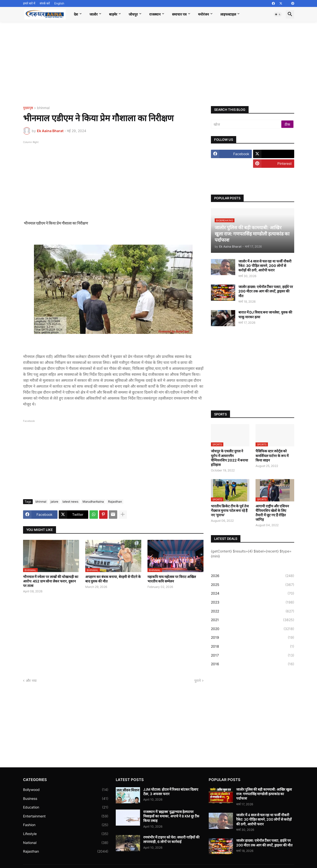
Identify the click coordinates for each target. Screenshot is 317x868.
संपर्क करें (45, 3)
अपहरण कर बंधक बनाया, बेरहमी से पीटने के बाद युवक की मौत (113, 579)
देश (76, 14)
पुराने (198, 680)
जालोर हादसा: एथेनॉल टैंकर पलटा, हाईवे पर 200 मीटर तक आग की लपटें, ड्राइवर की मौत (266, 291)
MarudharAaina (93, 502)
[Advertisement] (159, 64)
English (59, 3)
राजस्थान (155, 14)
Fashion (66, 825)
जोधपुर (133, 14)
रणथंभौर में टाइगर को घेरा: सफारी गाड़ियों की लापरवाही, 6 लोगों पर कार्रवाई (171, 839)
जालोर (94, 14)
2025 (253, 585)
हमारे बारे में (29, 3)
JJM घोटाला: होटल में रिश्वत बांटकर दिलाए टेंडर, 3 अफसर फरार (171, 792)
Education (66, 807)
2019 (253, 637)
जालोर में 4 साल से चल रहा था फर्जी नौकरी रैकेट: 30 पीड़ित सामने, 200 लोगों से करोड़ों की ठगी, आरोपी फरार (265, 266)
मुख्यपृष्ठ (28, 108)
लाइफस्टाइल (228, 14)
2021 (253, 620)
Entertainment (66, 816)
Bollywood (66, 790)
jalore (54, 502)
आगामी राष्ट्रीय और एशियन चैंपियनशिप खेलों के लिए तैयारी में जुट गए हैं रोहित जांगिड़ (272, 513)
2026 (253, 576)
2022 (253, 611)
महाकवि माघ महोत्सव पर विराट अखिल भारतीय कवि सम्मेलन (172, 579)
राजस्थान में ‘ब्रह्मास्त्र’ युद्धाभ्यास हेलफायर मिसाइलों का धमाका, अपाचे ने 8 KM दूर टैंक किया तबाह (171, 816)
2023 (253, 602)
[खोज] (246, 124)
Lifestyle (66, 834)
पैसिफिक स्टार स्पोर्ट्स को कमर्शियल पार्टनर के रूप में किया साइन (272, 455)
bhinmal (43, 108)
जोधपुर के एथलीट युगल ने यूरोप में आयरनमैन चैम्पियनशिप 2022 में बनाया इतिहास (230, 458)
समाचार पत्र (179, 14)
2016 (253, 664)
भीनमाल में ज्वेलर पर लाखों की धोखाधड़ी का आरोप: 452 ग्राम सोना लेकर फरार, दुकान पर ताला (51, 581)
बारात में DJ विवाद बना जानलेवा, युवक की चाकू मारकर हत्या (265, 314)
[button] (278, 14)
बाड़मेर (113, 14)
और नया (31, 680)
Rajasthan (115, 502)
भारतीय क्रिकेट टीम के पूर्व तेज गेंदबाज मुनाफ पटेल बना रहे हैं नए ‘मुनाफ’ (230, 510)
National (66, 843)
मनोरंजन (203, 14)
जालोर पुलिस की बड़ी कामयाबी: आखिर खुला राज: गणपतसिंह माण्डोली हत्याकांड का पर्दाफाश (264, 794)
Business (66, 799)
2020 (253, 629)
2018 (253, 646)
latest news (70, 502)
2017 (253, 655)
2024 (253, 593)
